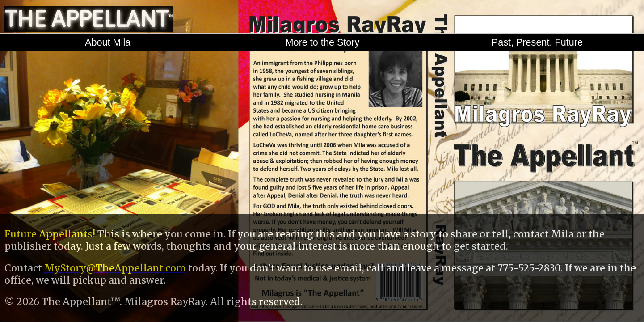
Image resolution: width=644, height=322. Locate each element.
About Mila (108, 42)
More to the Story (323, 42)
